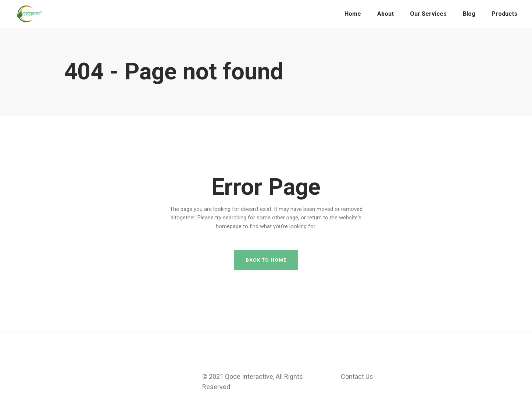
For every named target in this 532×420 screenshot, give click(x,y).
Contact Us (357, 376)
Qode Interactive (249, 376)
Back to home (266, 260)
